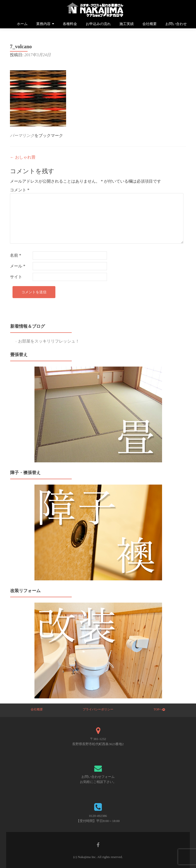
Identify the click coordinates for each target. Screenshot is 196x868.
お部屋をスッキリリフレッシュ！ (49, 341)
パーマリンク (22, 136)
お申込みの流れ (98, 24)
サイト (16, 277)
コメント (20, 190)
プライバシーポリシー (98, 709)
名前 (16, 255)
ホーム (22, 24)
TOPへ (159, 709)
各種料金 (70, 24)
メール (18, 266)
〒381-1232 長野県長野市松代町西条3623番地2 (98, 741)
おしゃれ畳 (23, 157)
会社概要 (150, 24)
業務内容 (43, 24)
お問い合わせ (176, 24)
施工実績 (127, 24)
